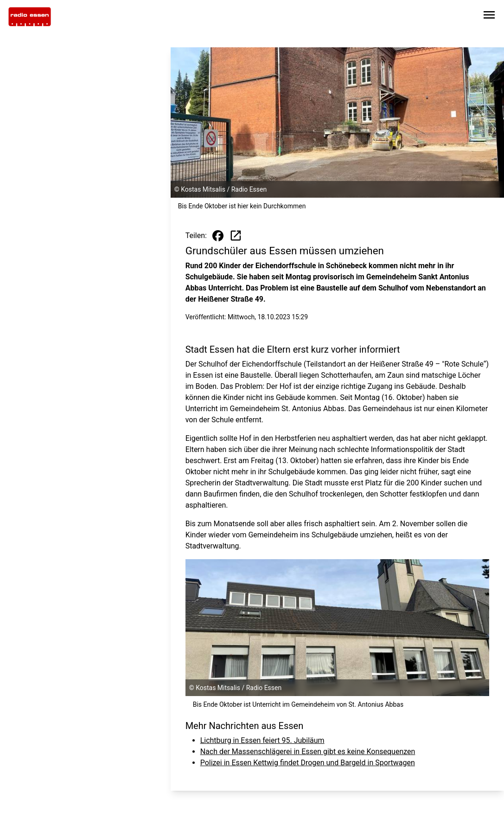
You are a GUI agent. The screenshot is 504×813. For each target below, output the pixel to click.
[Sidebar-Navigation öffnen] (489, 16)
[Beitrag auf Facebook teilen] (218, 236)
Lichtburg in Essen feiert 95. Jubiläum (262, 740)
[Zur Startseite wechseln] (30, 17)
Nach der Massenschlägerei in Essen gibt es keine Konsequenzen (308, 752)
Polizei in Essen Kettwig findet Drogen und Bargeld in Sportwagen (308, 763)
